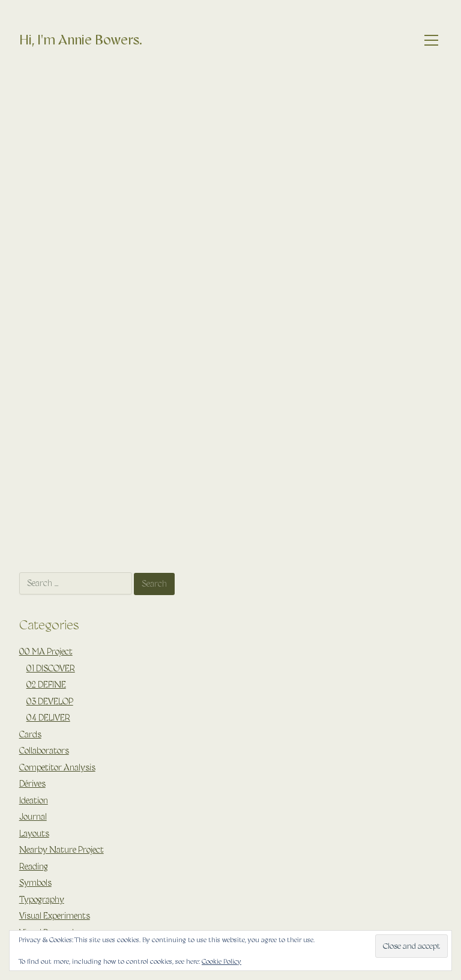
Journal (33, 817)
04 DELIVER (48, 718)
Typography (42, 900)
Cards (30, 734)
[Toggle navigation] (432, 41)
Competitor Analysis (57, 767)
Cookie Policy (221, 961)
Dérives (32, 784)
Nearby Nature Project (62, 850)
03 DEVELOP (50, 701)
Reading (34, 867)
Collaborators (44, 751)
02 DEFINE (46, 685)
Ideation (34, 800)
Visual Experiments (55, 916)
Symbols (35, 883)
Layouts (34, 833)
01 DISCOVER (51, 668)
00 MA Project (46, 652)
